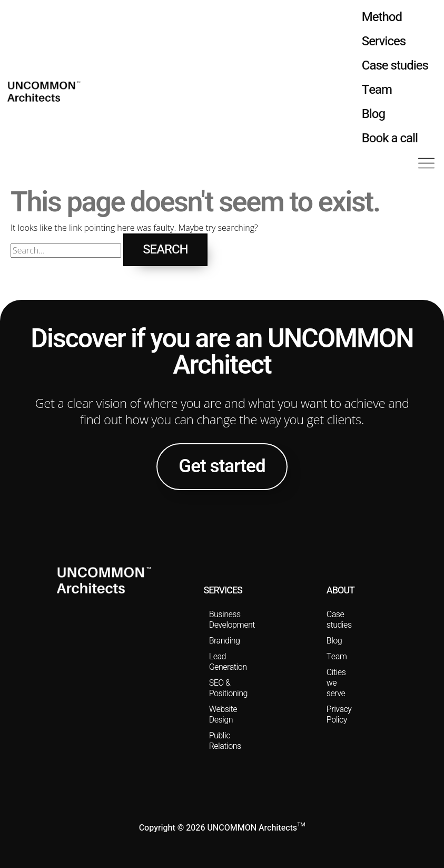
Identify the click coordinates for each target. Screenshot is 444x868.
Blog (373, 114)
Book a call (390, 138)
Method (382, 17)
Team (377, 90)
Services (384, 41)
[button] (427, 164)
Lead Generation (228, 662)
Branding (225, 641)
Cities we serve (336, 683)
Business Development (228, 620)
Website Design (223, 715)
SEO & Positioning (228, 688)
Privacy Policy (339, 715)
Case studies (395, 66)
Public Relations (225, 741)
